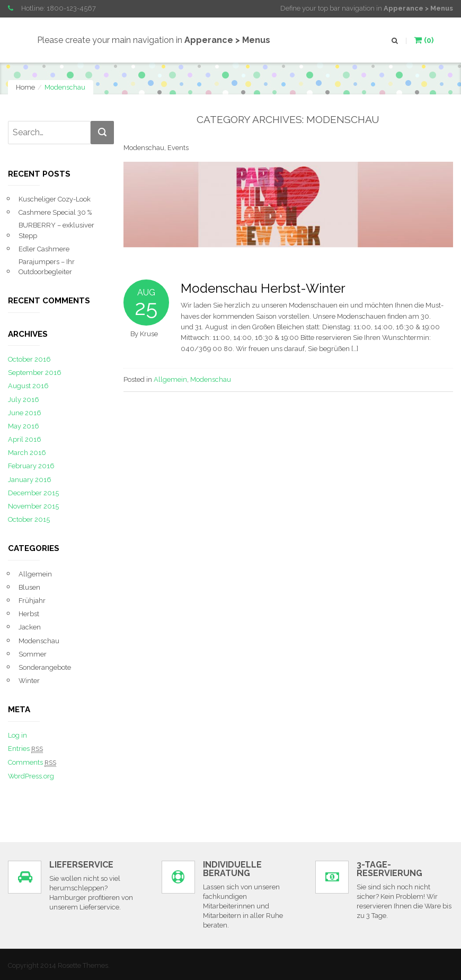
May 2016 (24, 426)
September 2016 (35, 373)
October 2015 (29, 519)
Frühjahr (32, 601)
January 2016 (30, 480)
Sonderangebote (45, 667)
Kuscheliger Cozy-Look (55, 199)
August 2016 (28, 386)
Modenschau (211, 379)
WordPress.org (31, 776)
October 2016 (29, 359)
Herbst (29, 614)
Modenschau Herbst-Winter (263, 288)
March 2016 (27, 453)
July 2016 (24, 400)
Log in (17, 735)
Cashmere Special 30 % (55, 212)
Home (25, 87)
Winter (29, 681)
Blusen (29, 587)
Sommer (33, 654)
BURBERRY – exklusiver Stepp (56, 230)
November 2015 (33, 506)
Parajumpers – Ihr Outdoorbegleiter (47, 267)
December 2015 (33, 493)
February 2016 (31, 466)
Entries (25, 749)
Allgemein (170, 379)
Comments (32, 763)
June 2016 (25, 413)
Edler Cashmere (44, 249)
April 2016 (25, 439)
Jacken (30, 627)
